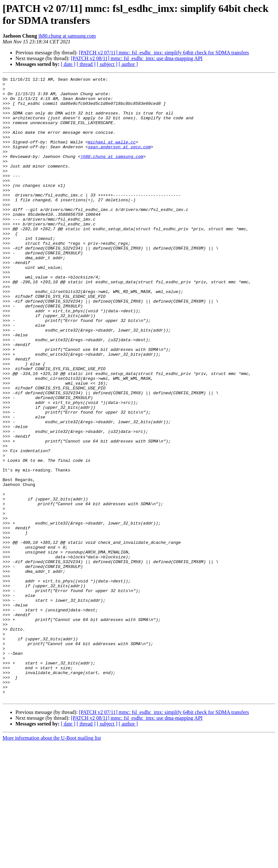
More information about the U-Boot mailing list (52, 862)
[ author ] (128, 64)
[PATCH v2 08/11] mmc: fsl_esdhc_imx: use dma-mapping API (137, 58)
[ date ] (68, 64)
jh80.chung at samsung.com (67, 36)
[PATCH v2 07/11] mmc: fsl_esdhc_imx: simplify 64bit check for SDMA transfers (164, 53)
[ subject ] (107, 64)
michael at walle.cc (112, 155)
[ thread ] (86, 64)
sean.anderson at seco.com (119, 161)
